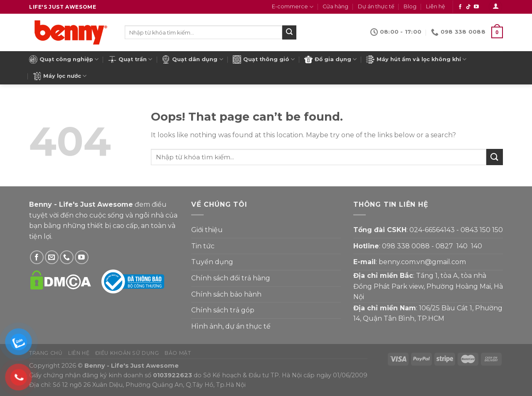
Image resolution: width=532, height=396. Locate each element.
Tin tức (203, 246)
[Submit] (289, 32)
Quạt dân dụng (192, 59)
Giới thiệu (207, 230)
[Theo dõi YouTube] (476, 7)
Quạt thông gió (264, 59)
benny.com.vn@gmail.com (422, 262)
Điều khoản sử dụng (127, 353)
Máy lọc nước (60, 76)
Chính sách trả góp (223, 310)
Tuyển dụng (212, 262)
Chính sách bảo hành (226, 294)
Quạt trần (130, 59)
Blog (410, 6)
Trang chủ (46, 353)
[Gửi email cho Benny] (52, 257)
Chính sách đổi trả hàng (231, 278)
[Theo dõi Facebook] (460, 7)
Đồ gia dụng (330, 59)
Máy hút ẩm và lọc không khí (416, 59)
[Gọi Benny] (67, 257)
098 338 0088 (406, 246)
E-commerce (293, 7)
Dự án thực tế (376, 6)
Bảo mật (178, 353)
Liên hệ (436, 6)
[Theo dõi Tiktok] (468, 7)
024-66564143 (432, 230)
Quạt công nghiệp (64, 59)
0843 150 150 (482, 230)
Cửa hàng (335, 6)
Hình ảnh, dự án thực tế (231, 326)
